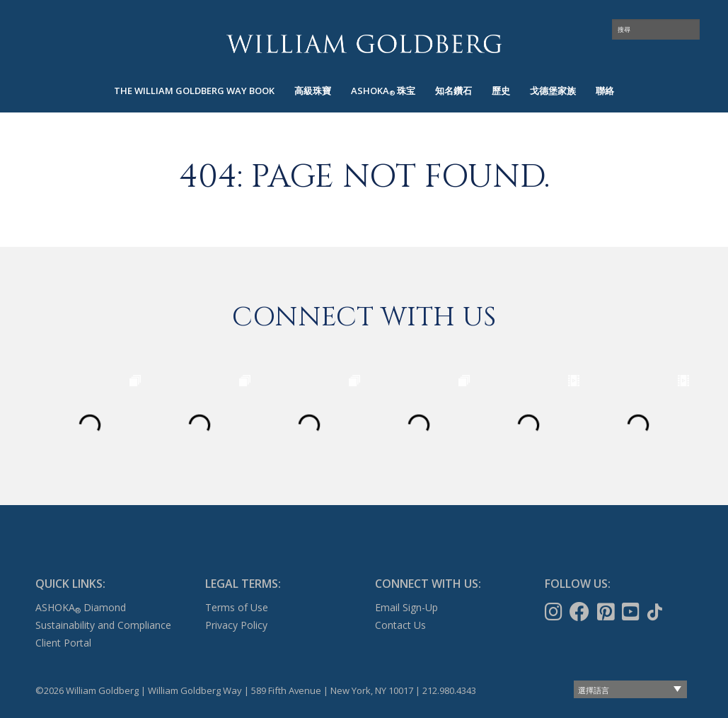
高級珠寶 (313, 91)
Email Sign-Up (406, 607)
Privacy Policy (236, 625)
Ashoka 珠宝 (383, 91)
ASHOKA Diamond (81, 607)
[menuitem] (194, 91)
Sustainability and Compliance (103, 625)
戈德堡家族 (553, 91)
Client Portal (63, 643)
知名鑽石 (453, 91)
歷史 (501, 91)
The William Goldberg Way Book (194, 91)
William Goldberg (364, 44)
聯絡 (605, 91)
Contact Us (400, 625)
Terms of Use (237, 607)
